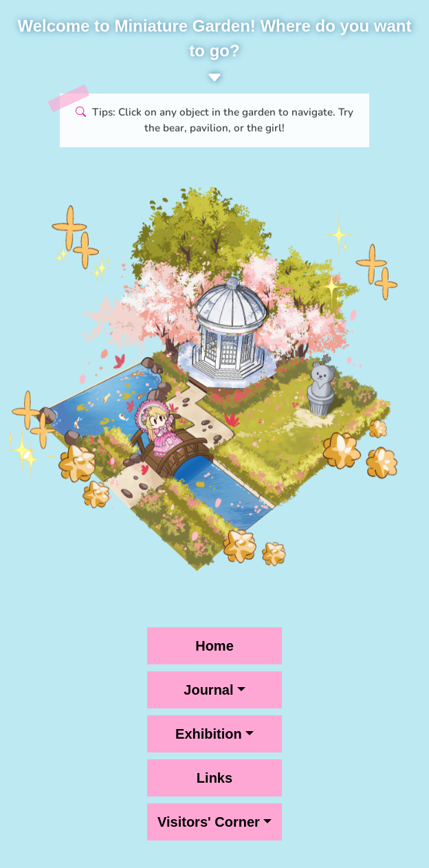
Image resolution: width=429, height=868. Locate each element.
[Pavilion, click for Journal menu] (225, 348)
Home (214, 646)
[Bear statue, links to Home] (326, 391)
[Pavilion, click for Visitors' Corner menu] (144, 481)
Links (214, 778)
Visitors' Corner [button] (209, 822)
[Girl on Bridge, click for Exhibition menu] (172, 428)
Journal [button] (208, 690)
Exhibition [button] (209, 734)
